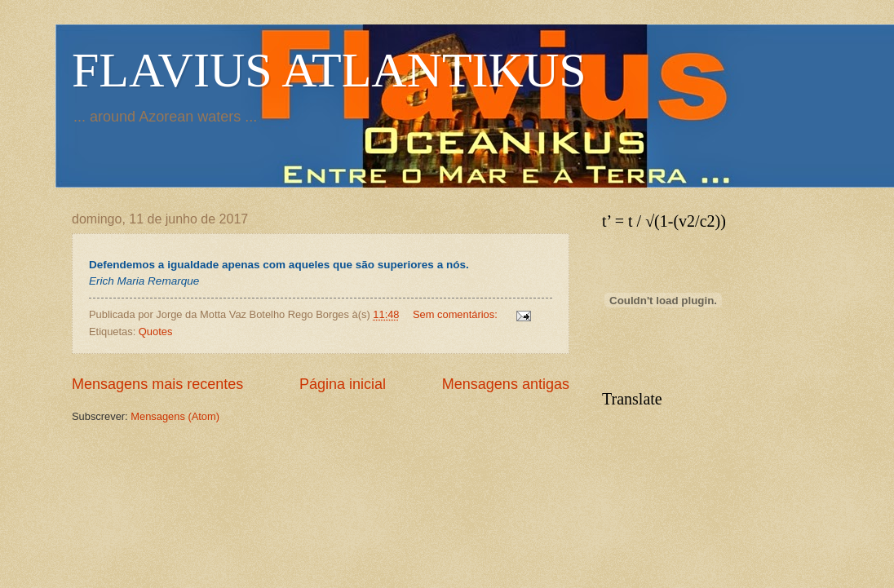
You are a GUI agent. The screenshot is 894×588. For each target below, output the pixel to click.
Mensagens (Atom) (175, 416)
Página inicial (343, 384)
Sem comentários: (456, 314)
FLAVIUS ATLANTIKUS (329, 70)
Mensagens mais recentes (157, 384)
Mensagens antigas (506, 384)
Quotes (156, 332)
